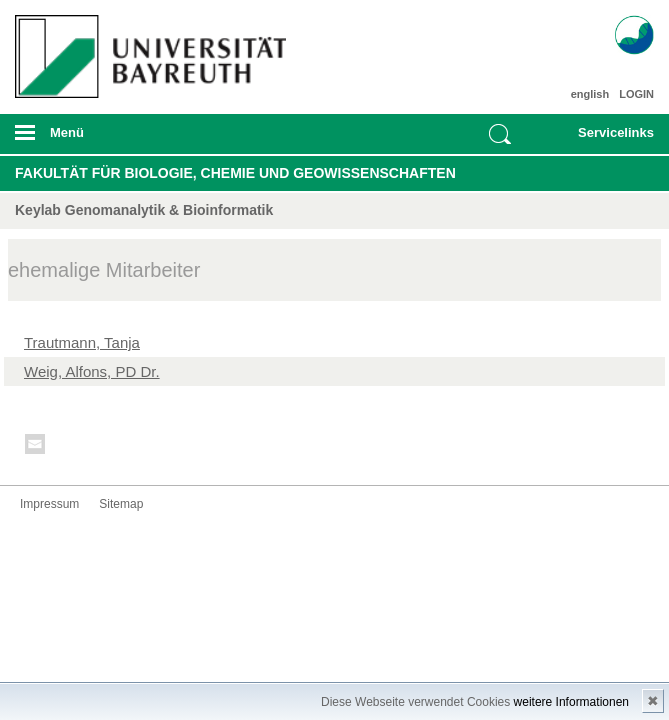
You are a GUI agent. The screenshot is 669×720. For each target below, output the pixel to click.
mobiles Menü (147, 139)
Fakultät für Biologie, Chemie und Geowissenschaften (235, 173)
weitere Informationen (571, 702)
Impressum (49, 504)
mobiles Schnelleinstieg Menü (606, 139)
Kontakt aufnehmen (36, 447)
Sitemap (121, 504)
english (590, 94)
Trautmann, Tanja (82, 342)
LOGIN (636, 94)
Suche (500, 134)
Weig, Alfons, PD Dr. (92, 371)
